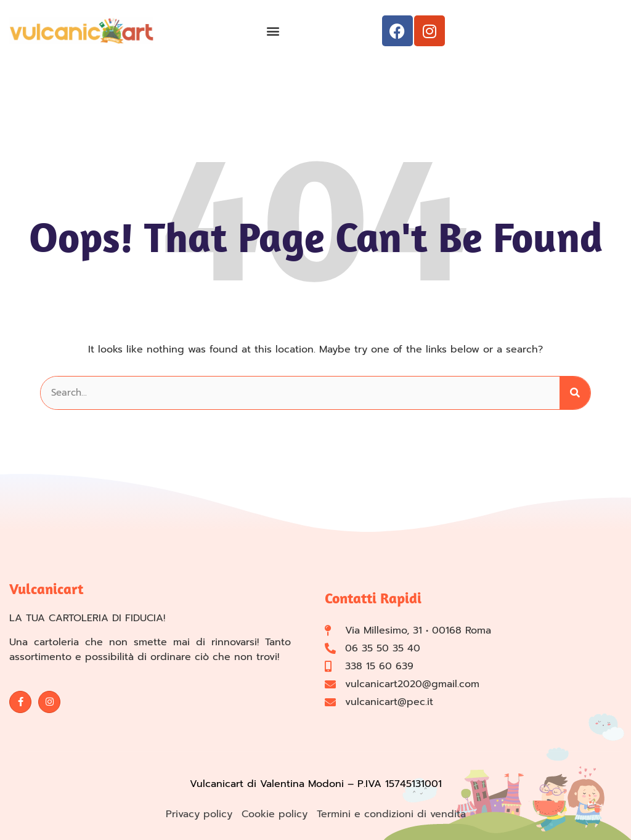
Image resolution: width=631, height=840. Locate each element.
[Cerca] (575, 393)
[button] (273, 31)
